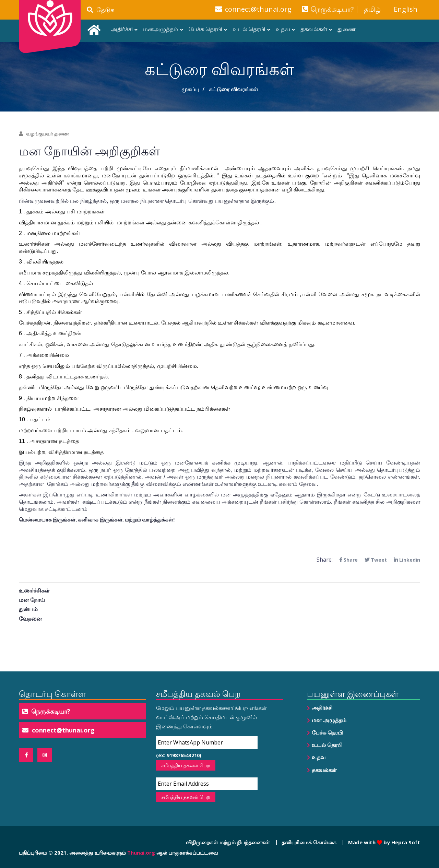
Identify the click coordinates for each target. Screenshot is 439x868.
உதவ (283, 29)
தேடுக (101, 10)
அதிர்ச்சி (122, 29)
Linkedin (407, 560)
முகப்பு (190, 89)
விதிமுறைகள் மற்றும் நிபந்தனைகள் (228, 842)
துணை (347, 29)
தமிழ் (372, 9)
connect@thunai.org (258, 9)
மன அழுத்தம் (329, 720)
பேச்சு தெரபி (205, 29)
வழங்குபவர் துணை (44, 134)
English (406, 9)
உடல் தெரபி (249, 29)
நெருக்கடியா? (332, 9)
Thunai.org (141, 853)
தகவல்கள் (314, 29)
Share (348, 560)
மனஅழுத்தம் (161, 29)
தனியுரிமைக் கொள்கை (309, 842)
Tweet (376, 560)
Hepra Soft (405, 842)
